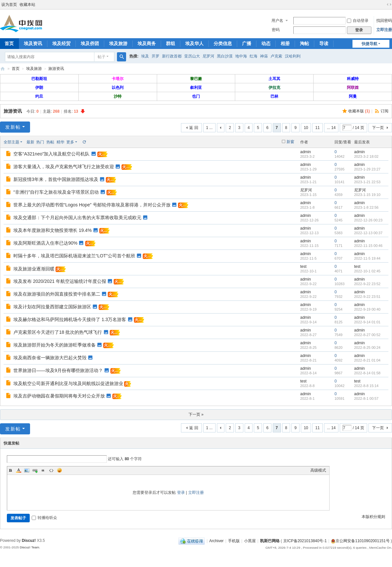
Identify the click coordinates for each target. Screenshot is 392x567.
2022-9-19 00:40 (367, 309)
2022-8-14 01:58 (367, 373)
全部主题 (11, 142)
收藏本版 (359, 111)
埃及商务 (147, 43)
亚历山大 (192, 56)
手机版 (234, 541)
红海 (253, 56)
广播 (247, 43)
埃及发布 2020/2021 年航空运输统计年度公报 (60, 281)
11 (317, 128)
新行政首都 (172, 56)
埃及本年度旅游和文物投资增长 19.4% (53, 230)
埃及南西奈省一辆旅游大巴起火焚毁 (50, 358)
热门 (40, 142)
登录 (181, 493)
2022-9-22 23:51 (367, 297)
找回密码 (384, 21)
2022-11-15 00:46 (368, 246)
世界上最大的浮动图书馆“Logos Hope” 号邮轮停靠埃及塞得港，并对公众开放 (92, 205)
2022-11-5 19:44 (367, 258)
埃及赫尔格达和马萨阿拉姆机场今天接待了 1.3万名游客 (70, 319)
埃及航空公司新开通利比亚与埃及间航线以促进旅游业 (68, 383)
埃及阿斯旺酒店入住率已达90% (45, 243)
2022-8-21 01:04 (367, 360)
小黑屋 (250, 541)
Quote (43, 470)
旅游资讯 (56, 69)
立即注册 (384, 30)
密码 (276, 30)
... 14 (331, 128)
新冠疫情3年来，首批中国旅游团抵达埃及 (56, 179)
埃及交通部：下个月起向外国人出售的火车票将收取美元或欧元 (77, 218)
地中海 (241, 56)
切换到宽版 (389, 5)
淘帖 (304, 43)
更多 (70, 142)
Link (35, 470)
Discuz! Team (29, 547)
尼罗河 (208, 56)
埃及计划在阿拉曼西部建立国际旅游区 (52, 307)
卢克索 (276, 56)
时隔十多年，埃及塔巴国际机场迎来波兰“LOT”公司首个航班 (74, 256)
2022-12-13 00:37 (368, 233)
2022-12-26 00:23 (368, 220)
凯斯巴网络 (270, 541)
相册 (285, 43)
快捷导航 (369, 44)
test (303, 267)
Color (19, 470)
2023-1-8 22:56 (366, 207)
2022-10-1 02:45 (367, 271)
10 (306, 128)
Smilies (59, 470)
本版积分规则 (373, 517)
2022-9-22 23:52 (367, 284)
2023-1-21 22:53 (367, 182)
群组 (171, 43)
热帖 (50, 142)
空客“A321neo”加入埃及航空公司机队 (51, 154)
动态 (266, 43)
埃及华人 (194, 43)
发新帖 (13, 127)
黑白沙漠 (225, 56)
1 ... (209, 128)
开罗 (155, 56)
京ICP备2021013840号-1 (305, 541)
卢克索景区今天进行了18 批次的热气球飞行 (58, 332)
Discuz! (29, 541)
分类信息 (223, 43)
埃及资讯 (33, 43)
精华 (60, 142)
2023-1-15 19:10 (367, 195)
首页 (16, 69)
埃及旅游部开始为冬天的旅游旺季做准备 (55, 345)
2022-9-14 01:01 (367, 322)
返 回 (194, 128)
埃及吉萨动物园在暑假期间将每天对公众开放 (59, 396)
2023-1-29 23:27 (367, 169)
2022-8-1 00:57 (366, 398)
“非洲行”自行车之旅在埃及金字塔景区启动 (56, 192)
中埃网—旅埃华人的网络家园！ (3, 69)
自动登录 (358, 21)
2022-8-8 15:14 (366, 386)
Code (51, 470)
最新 (30, 142)
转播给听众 (44, 518)
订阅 (384, 111)
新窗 (290, 142)
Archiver (217, 541)
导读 (324, 43)
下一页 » (196, 414)
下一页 (378, 128)
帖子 (102, 57)
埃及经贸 (61, 43)
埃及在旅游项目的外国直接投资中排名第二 (57, 294)
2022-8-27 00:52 (367, 335)
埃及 (145, 56)
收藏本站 (27, 5)
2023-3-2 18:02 (366, 156)
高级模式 (318, 470)
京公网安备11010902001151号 (362, 541)
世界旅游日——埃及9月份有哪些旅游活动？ (58, 370)
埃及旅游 (118, 43)
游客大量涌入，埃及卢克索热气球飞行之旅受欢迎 (64, 167)
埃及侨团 (90, 43)
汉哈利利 (293, 56)
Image (27, 470)
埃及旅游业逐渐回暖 (34, 269)
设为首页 (9, 5)
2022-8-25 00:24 (367, 348)
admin (306, 152)
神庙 (264, 56)
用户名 (277, 21)
